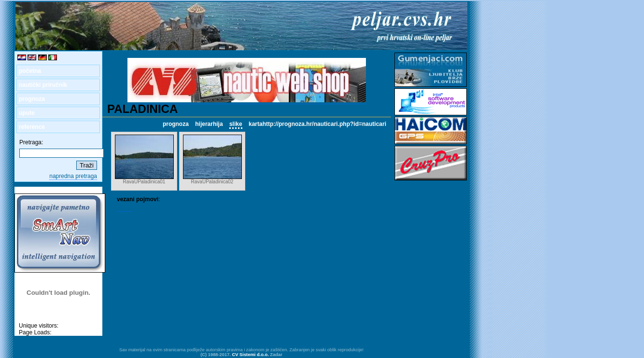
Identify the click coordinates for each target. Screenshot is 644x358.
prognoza (32, 99)
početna (30, 71)
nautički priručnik (43, 85)
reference (32, 127)
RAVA (124, 208)
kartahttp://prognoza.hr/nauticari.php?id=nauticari (317, 124)
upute (27, 113)
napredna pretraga (73, 176)
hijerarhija (209, 124)
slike (236, 124)
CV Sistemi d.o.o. (251, 355)
